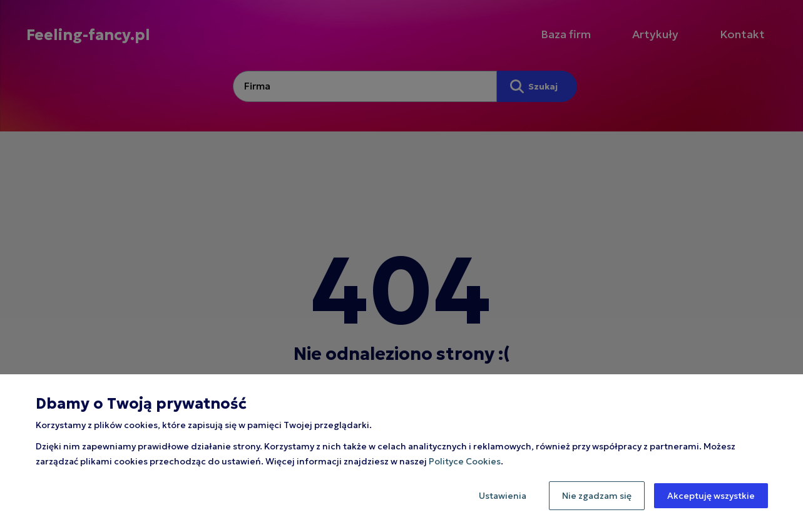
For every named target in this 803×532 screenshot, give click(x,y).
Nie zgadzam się (597, 496)
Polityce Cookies (465, 461)
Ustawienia (503, 496)
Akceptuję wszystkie (711, 496)
